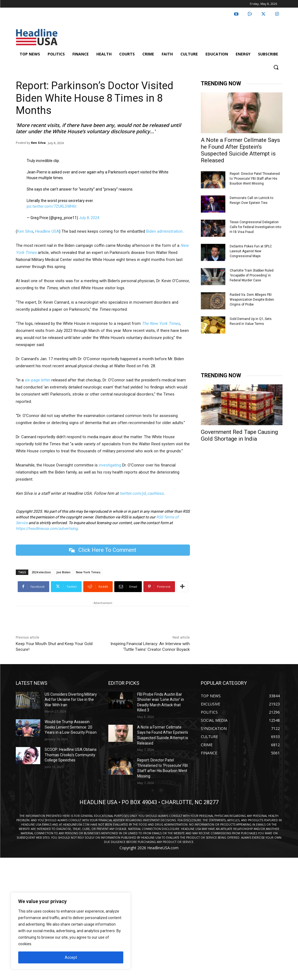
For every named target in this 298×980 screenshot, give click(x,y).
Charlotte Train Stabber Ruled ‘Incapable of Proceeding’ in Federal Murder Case (252, 275)
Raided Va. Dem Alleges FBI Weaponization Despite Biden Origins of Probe (252, 300)
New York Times (88, 572)
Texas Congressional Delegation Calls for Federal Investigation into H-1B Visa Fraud (255, 227)
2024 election (41, 572)
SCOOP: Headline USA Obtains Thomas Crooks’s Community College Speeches (71, 755)
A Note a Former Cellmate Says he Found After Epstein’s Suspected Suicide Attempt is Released (240, 150)
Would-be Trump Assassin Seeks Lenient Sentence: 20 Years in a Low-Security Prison (71, 727)
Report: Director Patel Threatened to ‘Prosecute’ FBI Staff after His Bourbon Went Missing (255, 179)
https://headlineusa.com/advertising (47, 528)
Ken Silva (38, 143)
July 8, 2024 (89, 218)
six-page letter (38, 380)
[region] (71, 931)
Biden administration (164, 231)
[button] (276, 67)
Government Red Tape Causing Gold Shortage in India (239, 435)
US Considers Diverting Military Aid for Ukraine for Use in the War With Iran (71, 700)
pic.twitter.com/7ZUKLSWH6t (52, 206)
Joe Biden (63, 572)
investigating (110, 465)
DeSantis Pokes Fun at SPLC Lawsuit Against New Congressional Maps (251, 251)
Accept (71, 957)
